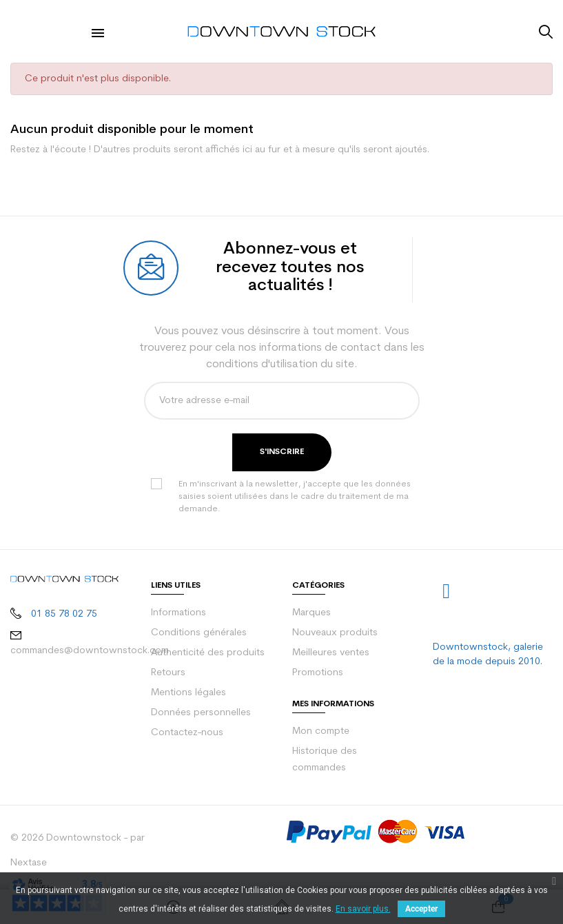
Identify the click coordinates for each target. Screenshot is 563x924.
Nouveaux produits (335, 633)
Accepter (421, 909)
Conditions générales (199, 633)
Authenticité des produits (208, 653)
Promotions (318, 673)
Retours (168, 673)
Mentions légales (188, 693)
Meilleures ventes (331, 653)
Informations (178, 613)
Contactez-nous (187, 733)
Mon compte (321, 731)
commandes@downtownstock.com (90, 651)
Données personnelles (201, 713)
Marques (311, 613)
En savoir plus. (363, 909)
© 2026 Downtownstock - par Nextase (78, 851)
